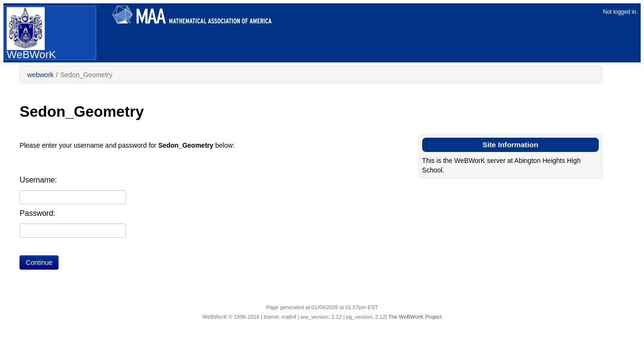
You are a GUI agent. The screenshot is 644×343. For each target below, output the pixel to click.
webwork (40, 75)
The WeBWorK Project (415, 317)
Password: (37, 213)
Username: (38, 180)
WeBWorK (31, 33)
